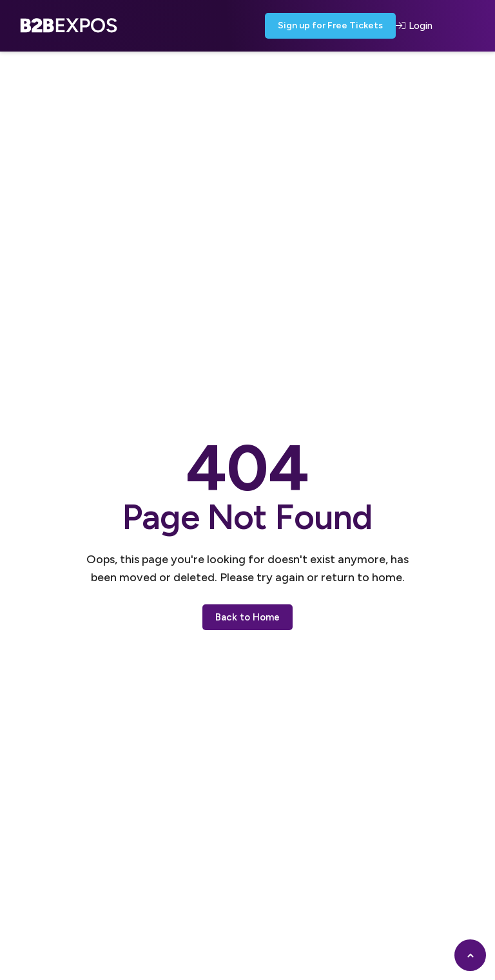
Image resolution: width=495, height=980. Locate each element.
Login (414, 26)
